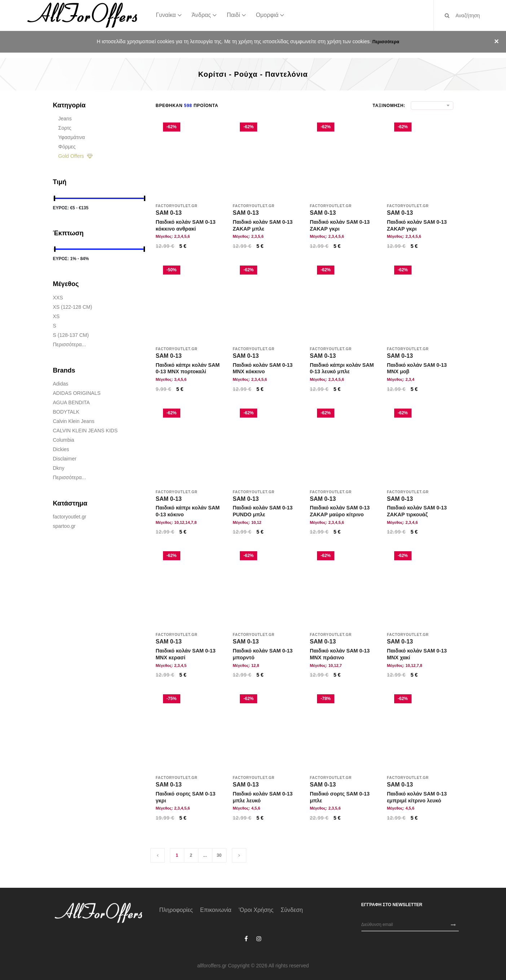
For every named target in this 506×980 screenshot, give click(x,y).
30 (219, 855)
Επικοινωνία (216, 910)
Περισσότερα (386, 42)
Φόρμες (67, 147)
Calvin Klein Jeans (74, 421)
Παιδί (234, 15)
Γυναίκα (166, 15)
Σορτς (65, 128)
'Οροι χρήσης (256, 910)
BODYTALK (66, 412)
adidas (61, 384)
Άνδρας (201, 15)
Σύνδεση (292, 910)
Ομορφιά (267, 15)
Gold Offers (76, 156)
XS (56, 316)
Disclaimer (65, 459)
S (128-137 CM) (71, 335)
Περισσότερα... (70, 344)
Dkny (59, 468)
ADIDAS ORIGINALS (77, 393)
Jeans (65, 119)
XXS (58, 298)
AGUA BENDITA (71, 402)
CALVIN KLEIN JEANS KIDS (85, 431)
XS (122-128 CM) (73, 307)
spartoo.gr (64, 526)
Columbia (64, 440)
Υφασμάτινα (72, 137)
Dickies (61, 449)
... (205, 855)
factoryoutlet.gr (70, 517)
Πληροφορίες (176, 910)
